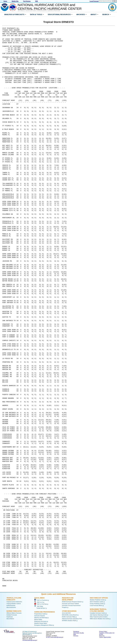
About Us (102, 636)
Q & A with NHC (66, 613)
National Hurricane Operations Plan (72, 619)
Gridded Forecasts (12, 615)
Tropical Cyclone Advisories (14, 602)
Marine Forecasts (14, 611)
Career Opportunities (105, 637)
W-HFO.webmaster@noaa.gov (55, 637)
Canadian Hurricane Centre (97, 613)
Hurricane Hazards (40, 616)
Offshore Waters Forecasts (14, 613)
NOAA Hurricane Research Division (72, 602)
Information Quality (79, 633)
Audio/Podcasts (11, 605)
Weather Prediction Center (97, 600)
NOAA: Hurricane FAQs (69, 617)
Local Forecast (94, 1)
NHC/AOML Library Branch (70, 615)
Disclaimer (76, 632)
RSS (37, 1)
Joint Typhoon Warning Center (98, 615)
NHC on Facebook (41, 600)
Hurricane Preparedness (45, 612)
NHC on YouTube (41, 604)
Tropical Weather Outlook (14, 604)
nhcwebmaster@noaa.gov (30, 640)
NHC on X (39, 602)
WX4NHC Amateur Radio (69, 621)
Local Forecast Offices (96, 605)
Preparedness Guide (40, 614)
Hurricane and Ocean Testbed (70, 604)
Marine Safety (38, 619)
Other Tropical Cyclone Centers (99, 617)
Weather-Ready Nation (41, 623)
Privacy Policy (103, 632)
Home (5, 1)
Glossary (76, 636)
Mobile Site (15, 1)
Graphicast (10, 617)
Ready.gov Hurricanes (40, 621)
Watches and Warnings (41, 618)
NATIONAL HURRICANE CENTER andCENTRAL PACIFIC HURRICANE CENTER (50, 7)
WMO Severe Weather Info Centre (99, 619)
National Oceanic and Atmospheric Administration (39, 11)
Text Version (27, 1)
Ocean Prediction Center (97, 604)
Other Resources (69, 611)
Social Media (39, 598)
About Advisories (11, 607)
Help (75, 634)
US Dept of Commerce (29, 632)
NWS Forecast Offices (99, 598)
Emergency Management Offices (43, 625)
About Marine (10, 619)
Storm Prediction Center (97, 602)
